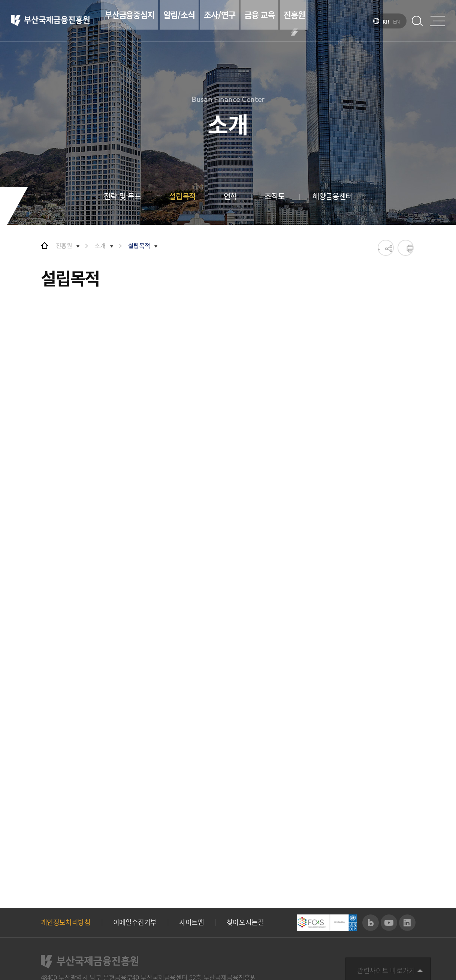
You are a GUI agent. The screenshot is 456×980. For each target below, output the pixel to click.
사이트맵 (192, 861)
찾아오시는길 (245, 861)
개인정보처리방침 (66, 861)
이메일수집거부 (135, 861)
